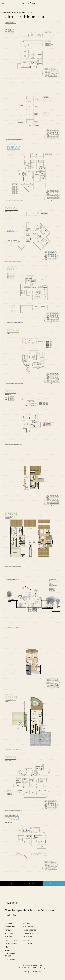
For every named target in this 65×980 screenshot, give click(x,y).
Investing (9, 933)
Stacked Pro (10, 927)
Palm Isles (21, 12)
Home (4, 12)
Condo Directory (30, 930)
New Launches (29, 927)
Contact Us (27, 937)
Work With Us (28, 933)
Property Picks (11, 940)
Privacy (26, 971)
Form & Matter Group (37, 968)
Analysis (8, 937)
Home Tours (10, 959)
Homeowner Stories (10, 955)
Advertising (27, 944)
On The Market (11, 944)
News (7, 947)
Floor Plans (29, 12)
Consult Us (54, 884)
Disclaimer (37, 971)
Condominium (12, 12)
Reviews (8, 930)
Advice (8, 950)
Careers (26, 940)
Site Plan (32, 884)
